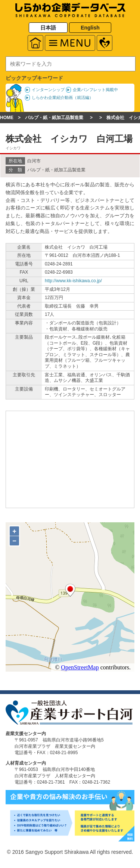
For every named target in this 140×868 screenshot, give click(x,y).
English (90, 28)
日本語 (48, 28)
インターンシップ (48, 90)
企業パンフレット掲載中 (95, 90)
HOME (7, 118)
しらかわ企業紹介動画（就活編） (63, 97)
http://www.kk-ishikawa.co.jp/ (73, 281)
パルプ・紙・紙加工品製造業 (54, 118)
